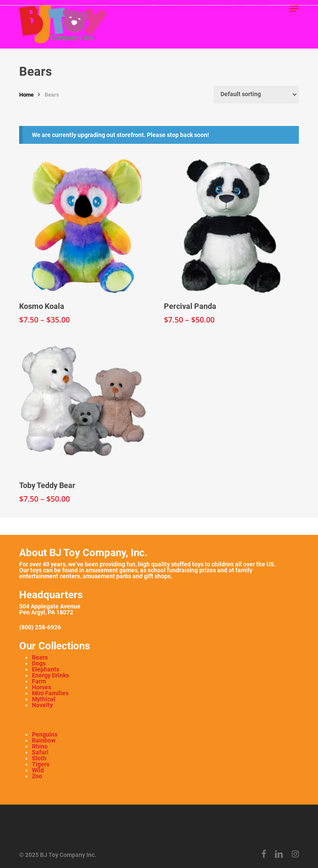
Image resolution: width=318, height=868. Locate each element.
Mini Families (50, 693)
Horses (42, 687)
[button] (294, 9)
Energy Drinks (50, 675)
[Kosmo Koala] (86, 226)
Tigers (41, 764)
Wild (38, 770)
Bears (40, 657)
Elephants (46, 669)
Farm (39, 681)
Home (26, 95)
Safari (40, 752)
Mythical (44, 699)
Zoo (37, 776)
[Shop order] (256, 94)
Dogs (39, 663)
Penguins (45, 734)
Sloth (39, 758)
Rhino (40, 746)
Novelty (42, 705)
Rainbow (44, 740)
